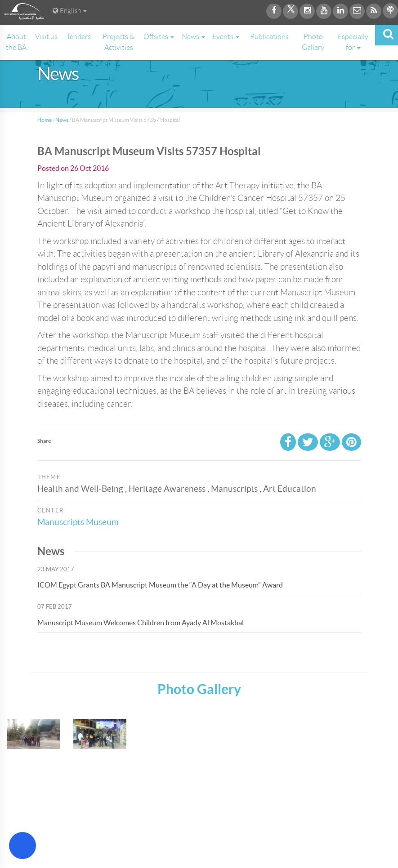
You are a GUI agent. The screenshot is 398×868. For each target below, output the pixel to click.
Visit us (46, 37)
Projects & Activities (119, 42)
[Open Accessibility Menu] (22, 846)
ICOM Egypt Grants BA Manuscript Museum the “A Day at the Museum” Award (160, 585)
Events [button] (226, 37)
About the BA (16, 42)
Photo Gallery (313, 42)
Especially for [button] (353, 42)
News (62, 120)
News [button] (193, 37)
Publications (269, 37)
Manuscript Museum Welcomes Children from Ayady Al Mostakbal (141, 623)
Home (45, 120)
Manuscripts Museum (78, 522)
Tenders (79, 37)
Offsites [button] (159, 37)
